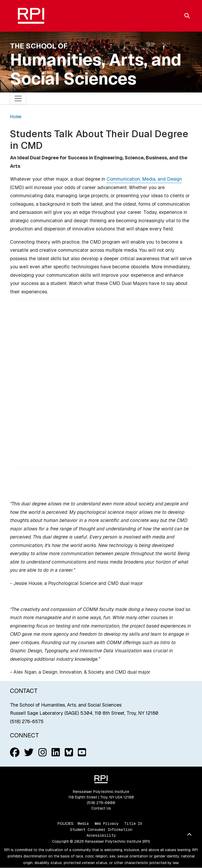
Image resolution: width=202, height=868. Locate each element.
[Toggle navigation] (18, 99)
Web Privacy (107, 823)
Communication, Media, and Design (144, 179)
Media (83, 823)
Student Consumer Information (101, 830)
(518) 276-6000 (101, 803)
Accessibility (101, 835)
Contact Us (101, 808)
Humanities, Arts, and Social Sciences (96, 69)
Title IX (133, 823)
